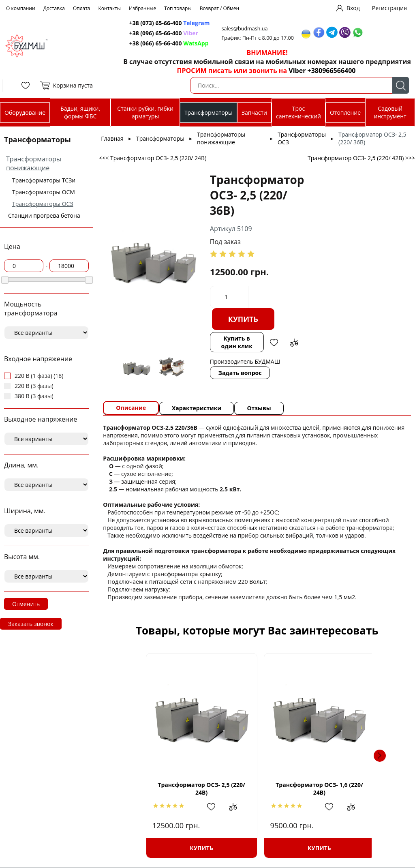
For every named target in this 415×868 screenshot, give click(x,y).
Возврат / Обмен (220, 8)
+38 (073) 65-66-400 (156, 23)
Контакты (110, 8)
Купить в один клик (236, 342)
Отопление (345, 113)
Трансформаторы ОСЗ (43, 204)
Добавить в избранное (274, 343)
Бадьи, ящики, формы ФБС (80, 112)
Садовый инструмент (390, 112)
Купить (243, 319)
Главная (112, 138)
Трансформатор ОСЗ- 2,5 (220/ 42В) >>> (361, 158)
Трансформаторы (209, 113)
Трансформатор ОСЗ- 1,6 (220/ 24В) (317, 788)
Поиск (401, 85)
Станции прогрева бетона (44, 215)
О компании (21, 8)
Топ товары (178, 8)
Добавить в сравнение (294, 343)
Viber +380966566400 (322, 71)
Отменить (26, 604)
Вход (353, 8)
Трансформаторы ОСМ (44, 192)
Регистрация (389, 8)
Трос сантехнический (298, 112)
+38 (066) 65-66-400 (156, 43)
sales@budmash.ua (245, 29)
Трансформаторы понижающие (34, 163)
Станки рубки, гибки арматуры (145, 112)
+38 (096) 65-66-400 (156, 33)
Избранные (142, 8)
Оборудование (25, 113)
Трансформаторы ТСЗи (44, 180)
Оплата (82, 8)
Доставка (54, 8)
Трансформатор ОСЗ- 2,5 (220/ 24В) (177, 788)
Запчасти (254, 113)
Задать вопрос (240, 373)
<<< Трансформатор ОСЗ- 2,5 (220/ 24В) (153, 158)
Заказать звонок (31, 624)
